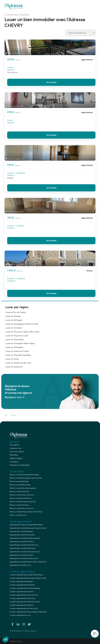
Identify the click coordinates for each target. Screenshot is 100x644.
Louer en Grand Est (14, 367)
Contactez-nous (16, 448)
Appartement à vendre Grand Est (22, 542)
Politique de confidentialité (20, 465)
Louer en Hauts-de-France (17, 351)
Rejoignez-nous (15, 397)
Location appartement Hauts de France (24, 595)
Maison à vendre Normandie (20, 485)
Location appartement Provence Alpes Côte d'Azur (28, 612)
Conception (14, 462)
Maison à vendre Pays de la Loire (22, 508)
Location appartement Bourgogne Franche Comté (28, 578)
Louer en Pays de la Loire (17, 336)
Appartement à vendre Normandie (22, 535)
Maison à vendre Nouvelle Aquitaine (23, 488)
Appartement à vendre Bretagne (21, 531)
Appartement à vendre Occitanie (21, 555)
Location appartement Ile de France (23, 598)
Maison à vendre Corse (18, 515)
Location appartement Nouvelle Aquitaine (25, 588)
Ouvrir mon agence (17, 452)
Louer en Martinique (14, 347)
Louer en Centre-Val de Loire (18, 363)
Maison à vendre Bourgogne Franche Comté (26, 478)
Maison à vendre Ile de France (21, 498)
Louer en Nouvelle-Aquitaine (18, 355)
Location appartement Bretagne (21, 582)
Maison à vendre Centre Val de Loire (23, 502)
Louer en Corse (12, 359)
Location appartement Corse (20, 615)
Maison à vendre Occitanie (19, 505)
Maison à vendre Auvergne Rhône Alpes (24, 475)
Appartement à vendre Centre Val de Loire (25, 552)
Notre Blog (14, 455)
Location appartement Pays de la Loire (24, 608)
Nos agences (15, 445)
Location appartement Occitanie (21, 605)
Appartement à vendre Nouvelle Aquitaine (25, 538)
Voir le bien (51, 82)
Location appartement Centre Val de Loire (25, 602)
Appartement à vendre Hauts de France (24, 545)
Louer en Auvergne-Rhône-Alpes (20, 343)
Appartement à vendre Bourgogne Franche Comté (28, 528)
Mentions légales (16, 458)
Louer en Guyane (13, 316)
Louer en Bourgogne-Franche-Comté (22, 324)
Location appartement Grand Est (22, 592)
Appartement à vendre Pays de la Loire (24, 558)
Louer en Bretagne (14, 320)
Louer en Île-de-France (16, 312)
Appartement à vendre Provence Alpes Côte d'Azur (28, 562)
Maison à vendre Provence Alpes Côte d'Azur (26, 512)
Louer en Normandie (14, 340)
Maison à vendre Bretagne (19, 481)
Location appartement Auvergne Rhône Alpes (26, 575)
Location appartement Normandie (22, 585)
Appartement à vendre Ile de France (23, 548)
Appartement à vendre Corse (20, 565)
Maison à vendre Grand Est (20, 492)
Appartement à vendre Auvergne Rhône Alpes (26, 525)
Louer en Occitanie (14, 328)
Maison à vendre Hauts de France (22, 495)
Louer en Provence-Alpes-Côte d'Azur (22, 332)
